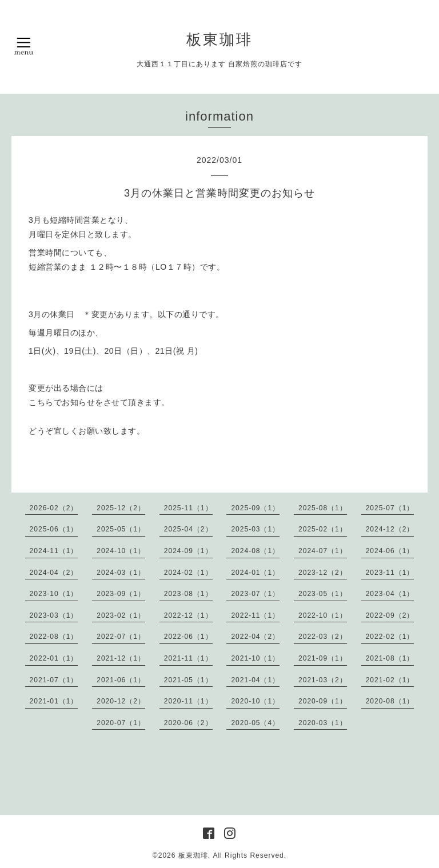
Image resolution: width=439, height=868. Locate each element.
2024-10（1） (121, 551)
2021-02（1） (390, 680)
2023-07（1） (255, 594)
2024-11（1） (54, 551)
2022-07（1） (121, 637)
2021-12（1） (121, 658)
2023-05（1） (323, 594)
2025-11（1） (188, 508)
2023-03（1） (54, 615)
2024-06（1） (390, 551)
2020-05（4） (255, 723)
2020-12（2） (121, 701)
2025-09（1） (255, 508)
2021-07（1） (54, 680)
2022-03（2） (323, 637)
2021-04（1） (255, 680)
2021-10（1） (255, 658)
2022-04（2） (255, 637)
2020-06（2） (188, 723)
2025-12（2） (121, 508)
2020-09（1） (323, 701)
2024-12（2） (390, 529)
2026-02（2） (54, 508)
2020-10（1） (255, 701)
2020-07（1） (121, 723)
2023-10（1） (54, 594)
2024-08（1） (255, 551)
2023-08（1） (188, 594)
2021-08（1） (390, 658)
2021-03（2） (323, 680)
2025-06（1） (54, 529)
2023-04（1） (390, 594)
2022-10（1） (323, 615)
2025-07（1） (390, 508)
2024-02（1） (188, 573)
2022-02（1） (390, 637)
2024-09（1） (188, 551)
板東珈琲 (219, 39)
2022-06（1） (188, 637)
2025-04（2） (188, 529)
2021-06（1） (121, 680)
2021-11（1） (188, 658)
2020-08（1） (390, 701)
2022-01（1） (54, 658)
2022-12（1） (188, 615)
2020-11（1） (188, 701)
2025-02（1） (323, 529)
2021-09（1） (323, 658)
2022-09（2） (390, 615)
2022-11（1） (255, 615)
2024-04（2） (54, 573)
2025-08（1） (323, 508)
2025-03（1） (255, 529)
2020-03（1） (323, 723)
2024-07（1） (323, 551)
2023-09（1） (121, 594)
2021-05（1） (188, 680)
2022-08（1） (54, 637)
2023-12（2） (323, 573)
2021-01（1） (54, 701)
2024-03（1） (121, 573)
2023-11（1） (390, 573)
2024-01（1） (255, 573)
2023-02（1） (121, 615)
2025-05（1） (121, 529)
